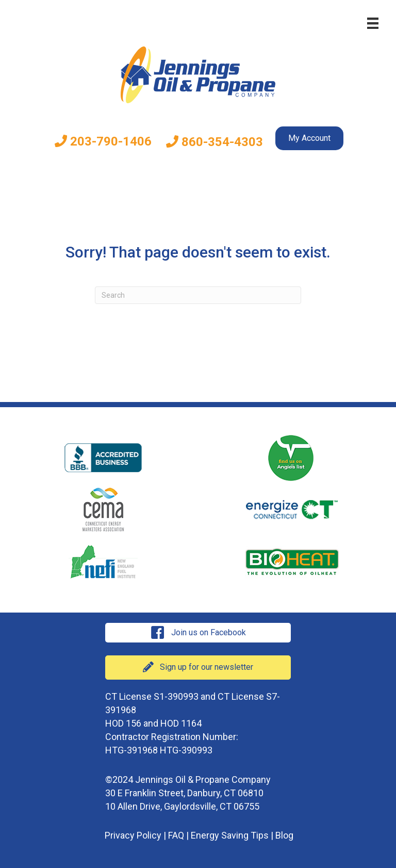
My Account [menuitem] (309, 138)
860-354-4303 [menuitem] (214, 142)
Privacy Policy (133, 835)
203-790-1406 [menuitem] (103, 141)
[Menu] (373, 23)
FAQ (176, 835)
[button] (198, 633)
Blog (284, 835)
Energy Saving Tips (230, 835)
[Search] (198, 295)
